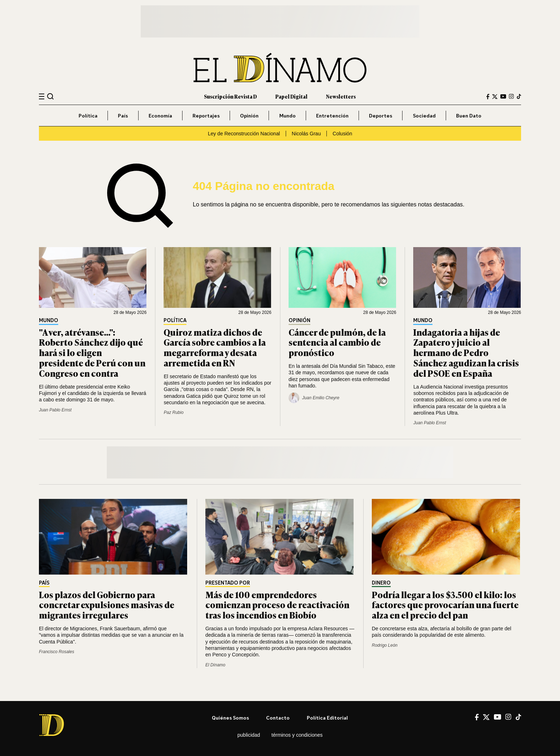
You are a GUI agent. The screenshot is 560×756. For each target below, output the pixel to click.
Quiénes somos (230, 718)
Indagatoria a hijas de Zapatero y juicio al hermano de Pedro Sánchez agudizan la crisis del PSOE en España (466, 352)
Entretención (332, 116)
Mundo (287, 116)
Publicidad (249, 735)
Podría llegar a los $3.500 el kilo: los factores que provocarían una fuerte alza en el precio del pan (445, 605)
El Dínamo (215, 665)
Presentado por (228, 583)
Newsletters (341, 96)
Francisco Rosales (57, 652)
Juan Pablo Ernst (55, 410)
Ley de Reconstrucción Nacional (244, 134)
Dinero (381, 583)
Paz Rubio (173, 412)
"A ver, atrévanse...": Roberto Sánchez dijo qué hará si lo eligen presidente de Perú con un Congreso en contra (92, 352)
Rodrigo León (385, 645)
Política (88, 116)
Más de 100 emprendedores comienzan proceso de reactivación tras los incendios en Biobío (277, 605)
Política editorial (327, 718)
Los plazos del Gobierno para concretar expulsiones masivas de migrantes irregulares (107, 605)
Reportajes (206, 116)
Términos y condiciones (297, 735)
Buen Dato (469, 116)
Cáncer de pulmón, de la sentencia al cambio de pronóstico (337, 342)
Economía (160, 116)
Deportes (381, 116)
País (123, 116)
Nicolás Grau (306, 134)
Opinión (249, 116)
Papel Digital (291, 96)
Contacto (278, 718)
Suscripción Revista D (230, 96)
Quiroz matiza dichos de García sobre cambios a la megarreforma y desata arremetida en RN (215, 347)
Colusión (342, 134)
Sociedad (424, 116)
